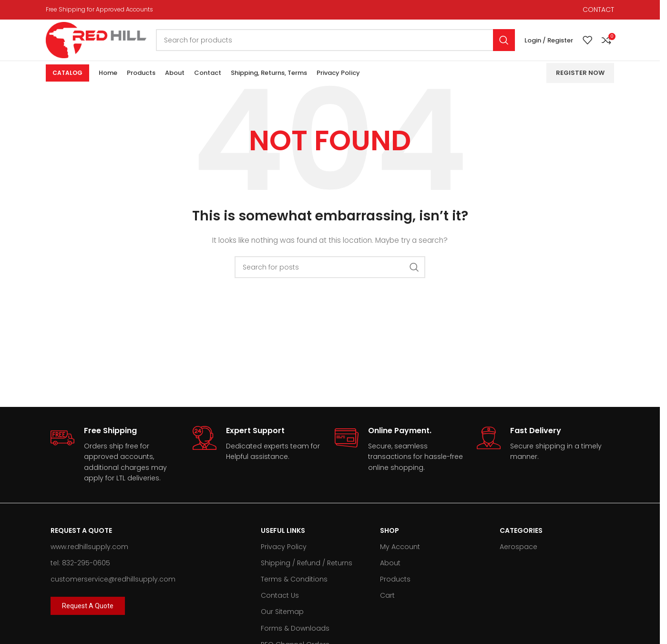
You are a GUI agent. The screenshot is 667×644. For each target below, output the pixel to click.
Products (395, 588)
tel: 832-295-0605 (80, 572)
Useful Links (283, 539)
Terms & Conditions (294, 588)
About (390, 572)
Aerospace (518, 556)
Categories (521, 539)
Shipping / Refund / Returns (307, 572)
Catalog (67, 82)
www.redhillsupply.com (89, 556)
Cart (387, 604)
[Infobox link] (117, 464)
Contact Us (280, 604)
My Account (400, 556)
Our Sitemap (282, 621)
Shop (390, 539)
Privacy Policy (284, 556)
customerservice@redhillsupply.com (113, 588)
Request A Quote (81, 539)
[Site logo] (105, 44)
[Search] (345, 45)
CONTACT (598, 10)
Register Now (580, 82)
